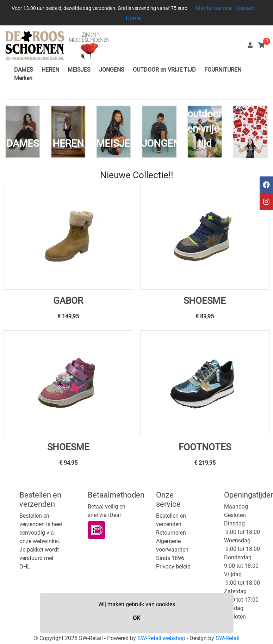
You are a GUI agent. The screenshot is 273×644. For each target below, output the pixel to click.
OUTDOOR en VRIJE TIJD (164, 70)
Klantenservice (214, 8)
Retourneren (171, 533)
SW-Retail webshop (161, 638)
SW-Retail (228, 638)
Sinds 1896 (170, 558)
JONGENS (112, 70)
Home (133, 18)
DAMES (24, 70)
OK (136, 618)
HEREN (50, 70)
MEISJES (79, 70)
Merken (23, 78)
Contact (245, 8)
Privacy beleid (173, 567)
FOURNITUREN (223, 70)
